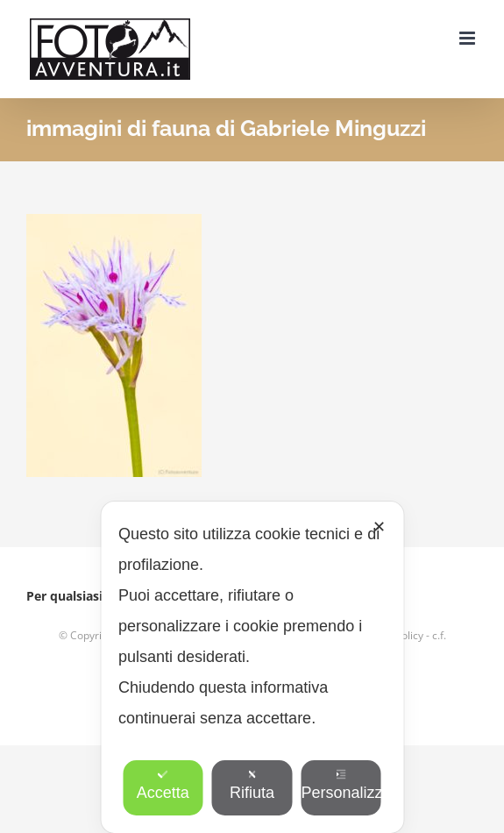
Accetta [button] (163, 785)
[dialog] (252, 667)
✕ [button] (379, 527)
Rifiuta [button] (252, 785)
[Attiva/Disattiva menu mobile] (469, 38)
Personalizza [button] (341, 785)
